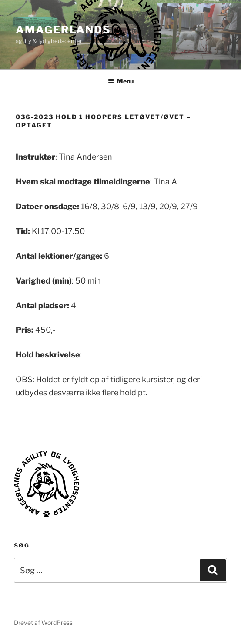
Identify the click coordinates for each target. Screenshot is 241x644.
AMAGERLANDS (63, 30)
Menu (121, 81)
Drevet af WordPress (43, 622)
